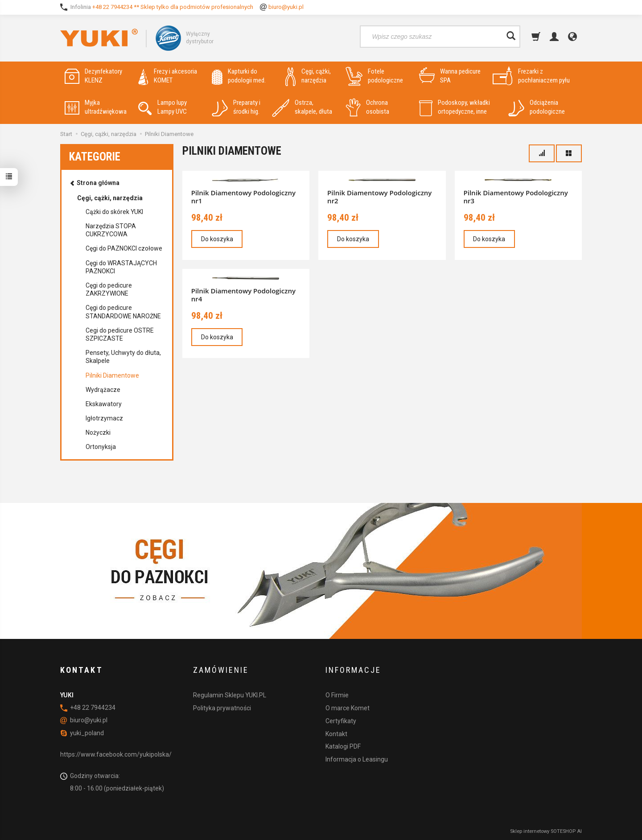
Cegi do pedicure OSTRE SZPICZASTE (120, 334)
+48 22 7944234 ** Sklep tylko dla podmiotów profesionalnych (173, 7)
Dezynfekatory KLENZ (93, 76)
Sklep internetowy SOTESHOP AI (546, 831)
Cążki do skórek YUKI (114, 212)
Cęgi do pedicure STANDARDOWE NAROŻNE (123, 312)
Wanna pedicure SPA (450, 76)
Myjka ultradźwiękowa (96, 107)
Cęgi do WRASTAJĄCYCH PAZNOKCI (121, 267)
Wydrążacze (103, 390)
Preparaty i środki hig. (236, 107)
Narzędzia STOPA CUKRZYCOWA (111, 230)
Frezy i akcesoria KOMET (168, 76)
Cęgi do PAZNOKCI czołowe (124, 248)
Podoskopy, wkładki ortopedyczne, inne (455, 107)
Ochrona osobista (367, 107)
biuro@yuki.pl (286, 7)
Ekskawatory (104, 404)
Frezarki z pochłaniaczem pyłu (531, 76)
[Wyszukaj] (511, 37)
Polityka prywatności (222, 708)
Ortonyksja (101, 447)
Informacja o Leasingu (357, 759)
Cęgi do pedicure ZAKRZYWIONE (109, 289)
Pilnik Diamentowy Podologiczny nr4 (243, 295)
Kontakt (336, 733)
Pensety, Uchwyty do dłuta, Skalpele (123, 357)
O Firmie (337, 695)
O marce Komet (348, 708)
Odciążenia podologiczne (537, 107)
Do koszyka (217, 239)
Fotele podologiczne (374, 76)
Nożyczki (98, 432)
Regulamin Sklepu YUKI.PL (230, 695)
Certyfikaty (341, 721)
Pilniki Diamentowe (112, 375)
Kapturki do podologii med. (239, 76)
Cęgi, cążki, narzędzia (308, 76)
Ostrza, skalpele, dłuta (302, 107)
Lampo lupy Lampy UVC (163, 107)
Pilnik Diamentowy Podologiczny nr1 (243, 197)
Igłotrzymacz (104, 418)
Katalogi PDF (343, 746)
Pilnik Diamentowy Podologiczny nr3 (516, 197)
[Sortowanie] (542, 153)
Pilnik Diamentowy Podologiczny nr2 (379, 197)
